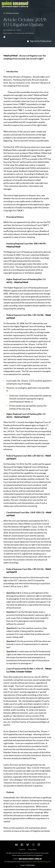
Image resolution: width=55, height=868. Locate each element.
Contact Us (22, 849)
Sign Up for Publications (39, 41)
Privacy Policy (32, 849)
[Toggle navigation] (51, 4)
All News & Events (12, 13)
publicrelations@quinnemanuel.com (40, 862)
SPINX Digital (31, 865)
